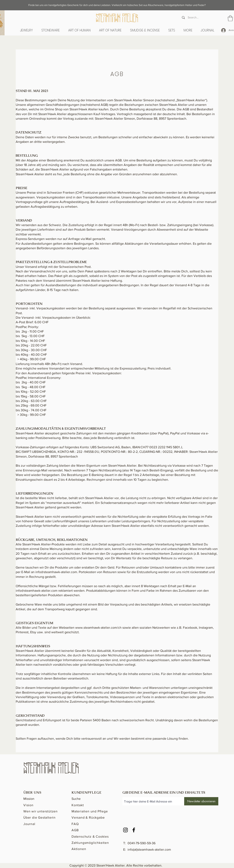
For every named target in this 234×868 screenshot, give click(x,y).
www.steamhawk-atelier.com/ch (98, 628)
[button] (79, 30)
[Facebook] (134, 830)
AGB (75, 830)
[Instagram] (125, 830)
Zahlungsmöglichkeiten (90, 843)
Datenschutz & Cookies (90, 836)
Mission (29, 799)
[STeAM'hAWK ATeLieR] (117, 18)
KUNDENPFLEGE (87, 792)
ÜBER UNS (32, 792)
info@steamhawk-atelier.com (56, 572)
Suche (76, 799)
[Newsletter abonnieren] (201, 801)
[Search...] (199, 18)
